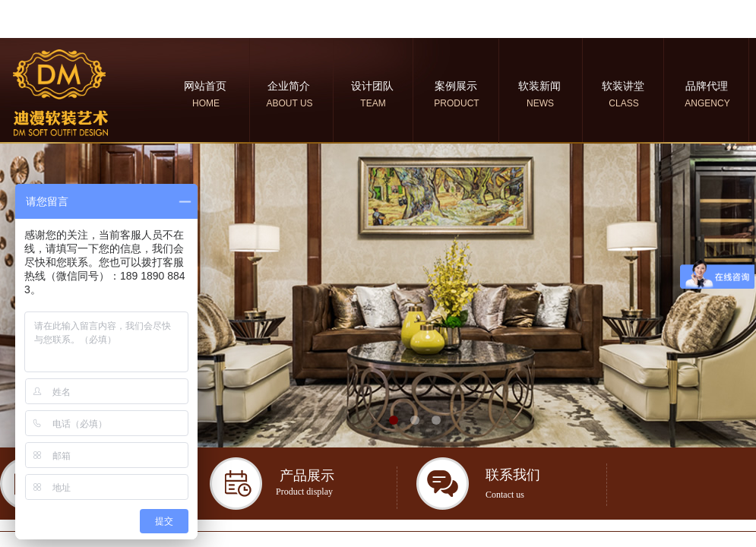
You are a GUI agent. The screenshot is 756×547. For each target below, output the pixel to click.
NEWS (540, 103)
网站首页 (205, 86)
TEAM (373, 103)
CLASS (623, 103)
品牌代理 (707, 86)
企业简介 (289, 86)
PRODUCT (456, 103)
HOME (206, 103)
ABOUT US (289, 103)
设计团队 (372, 86)
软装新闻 (539, 86)
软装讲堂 (623, 86)
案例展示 (456, 86)
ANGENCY (707, 103)
